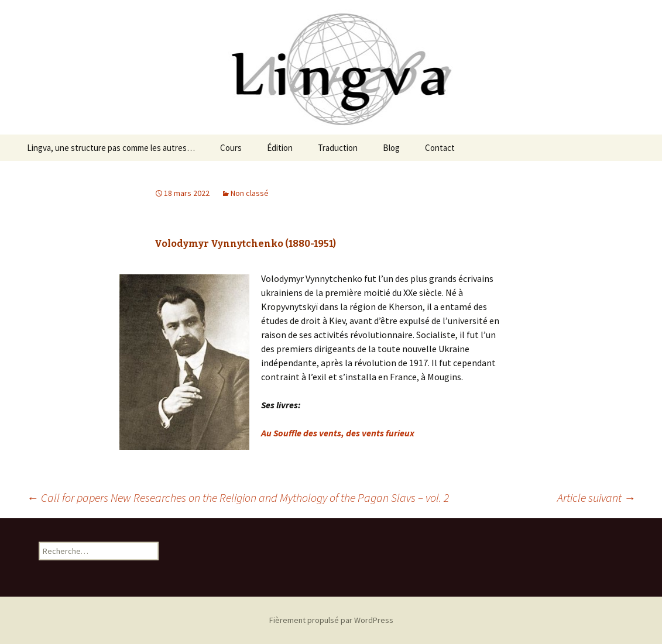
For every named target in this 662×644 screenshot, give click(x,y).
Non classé (250, 193)
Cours (231, 148)
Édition (280, 148)
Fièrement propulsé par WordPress (331, 620)
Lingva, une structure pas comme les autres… (111, 148)
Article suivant (596, 497)
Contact (440, 148)
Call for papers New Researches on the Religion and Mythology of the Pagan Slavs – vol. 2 (238, 497)
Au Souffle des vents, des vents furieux (338, 433)
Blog (391, 148)
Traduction (338, 148)
